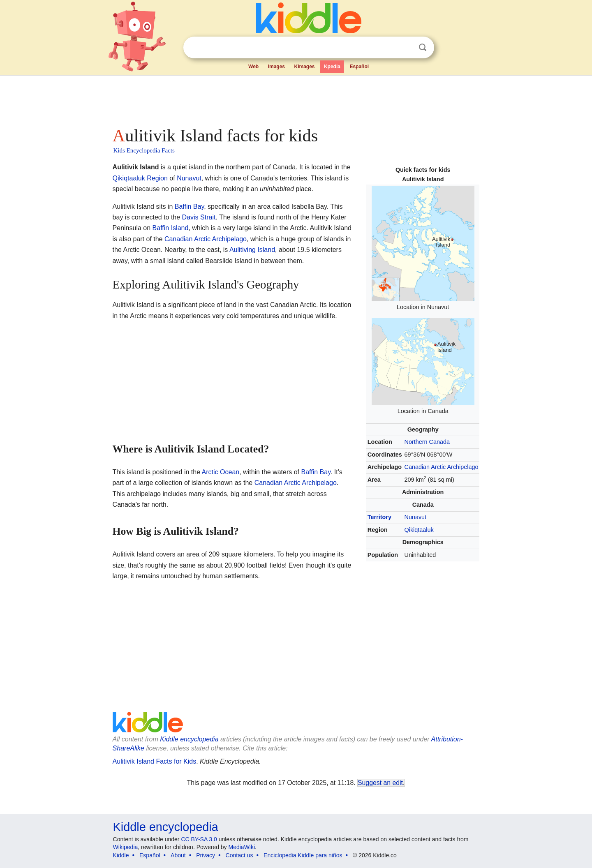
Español (359, 67)
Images (276, 67)
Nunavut (416, 517)
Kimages (304, 67)
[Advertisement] (296, 99)
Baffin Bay (189, 207)
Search (423, 47)
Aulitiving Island (252, 250)
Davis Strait (199, 217)
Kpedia (332, 67)
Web (253, 67)
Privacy (206, 855)
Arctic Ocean (221, 472)
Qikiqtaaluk (419, 530)
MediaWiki (242, 847)
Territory (379, 517)
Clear (406, 48)
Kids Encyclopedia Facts (144, 150)
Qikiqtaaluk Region (140, 178)
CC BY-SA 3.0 (199, 839)
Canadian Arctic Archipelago (442, 467)
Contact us (239, 855)
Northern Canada (427, 442)
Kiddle (121, 855)
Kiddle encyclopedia (189, 739)
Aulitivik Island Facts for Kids (155, 761)
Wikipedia (126, 847)
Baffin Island (171, 228)
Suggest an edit (380, 783)
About (178, 855)
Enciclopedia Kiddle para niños (303, 855)
